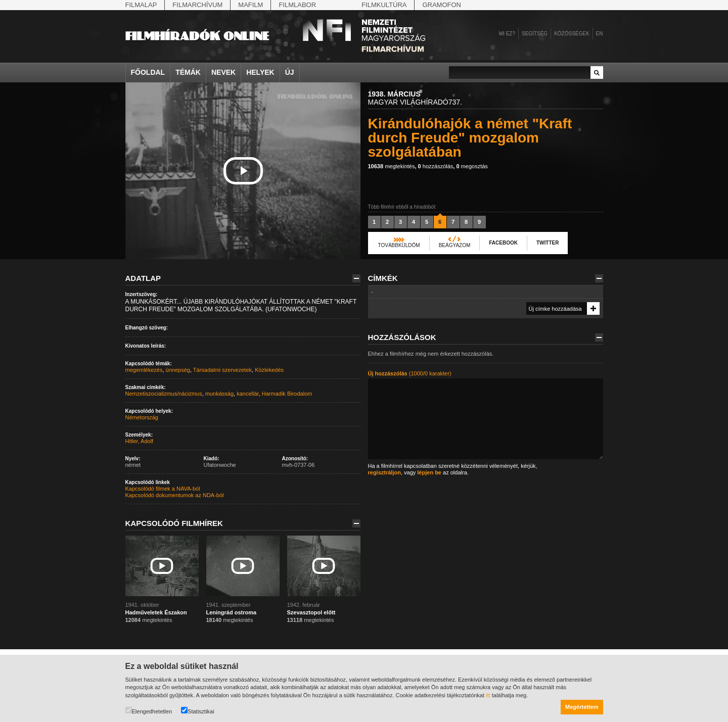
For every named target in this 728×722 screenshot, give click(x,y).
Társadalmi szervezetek (222, 370)
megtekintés (392, 166)
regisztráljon (384, 472)
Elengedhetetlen (149, 711)
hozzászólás (436, 166)
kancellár (247, 394)
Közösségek (572, 34)
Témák (188, 72)
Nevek (223, 72)
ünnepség (178, 370)
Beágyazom (455, 245)
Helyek (260, 72)
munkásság (219, 394)
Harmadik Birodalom (287, 394)
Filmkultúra (384, 5)
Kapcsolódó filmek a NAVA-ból (163, 489)
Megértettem (582, 707)
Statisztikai (198, 711)
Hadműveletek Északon (156, 612)
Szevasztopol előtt (311, 612)
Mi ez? (507, 34)
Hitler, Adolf (140, 441)
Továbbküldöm (399, 245)
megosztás (472, 166)
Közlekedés (269, 370)
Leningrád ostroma (232, 612)
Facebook (503, 243)
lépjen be (429, 472)
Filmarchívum (197, 5)
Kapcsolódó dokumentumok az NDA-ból (175, 495)
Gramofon (442, 5)
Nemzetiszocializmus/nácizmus (164, 394)
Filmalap (141, 5)
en (600, 34)
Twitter (548, 243)
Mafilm (251, 5)
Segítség (535, 34)
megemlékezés (144, 370)
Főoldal (148, 72)
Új (290, 72)
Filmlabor (297, 5)
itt (488, 695)
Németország (142, 417)
